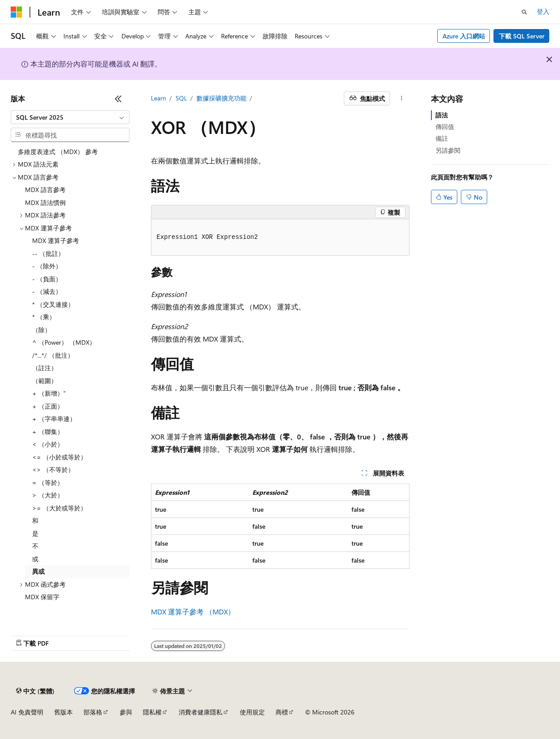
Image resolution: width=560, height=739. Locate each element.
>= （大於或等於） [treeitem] (59, 508)
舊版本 (63, 712)
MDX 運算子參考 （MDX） (193, 612)
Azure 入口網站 (464, 36)
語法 (442, 115)
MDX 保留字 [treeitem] (42, 597)
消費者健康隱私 (201, 712)
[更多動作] (401, 99)
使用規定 (252, 712)
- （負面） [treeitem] (47, 279)
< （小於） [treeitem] (48, 444)
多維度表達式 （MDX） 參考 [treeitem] (58, 152)
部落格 (93, 712)
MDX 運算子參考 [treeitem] (56, 240)
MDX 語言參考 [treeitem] (45, 190)
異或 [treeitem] (38, 571)
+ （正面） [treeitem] (48, 406)
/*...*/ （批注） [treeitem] (53, 355)
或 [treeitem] (35, 559)
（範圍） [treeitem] (45, 381)
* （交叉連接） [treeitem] (53, 304)
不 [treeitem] (35, 546)
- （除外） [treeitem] (47, 266)
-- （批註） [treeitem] (48, 253)
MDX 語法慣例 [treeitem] (45, 202)
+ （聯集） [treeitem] (48, 432)
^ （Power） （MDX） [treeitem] (64, 342)
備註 (442, 138)
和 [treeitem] (35, 520)
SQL (181, 98)
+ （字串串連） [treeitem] (54, 419)
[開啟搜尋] (524, 12)
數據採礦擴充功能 (221, 98)
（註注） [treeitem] (45, 368)
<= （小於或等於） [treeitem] (59, 457)
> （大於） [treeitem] (48, 495)
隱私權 (152, 712)
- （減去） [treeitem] (47, 291)
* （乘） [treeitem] (44, 317)
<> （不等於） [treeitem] (53, 470)
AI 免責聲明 (27, 712)
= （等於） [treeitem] (48, 482)
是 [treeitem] (35, 533)
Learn (159, 98)
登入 (543, 11)
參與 (126, 712)
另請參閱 (448, 150)
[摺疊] (118, 99)
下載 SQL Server (522, 36)
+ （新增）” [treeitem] (49, 393)
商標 (282, 712)
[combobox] (70, 117)
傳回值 (445, 127)
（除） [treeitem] (42, 330)
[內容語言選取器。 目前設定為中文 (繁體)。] (35, 691)
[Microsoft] (17, 12)
